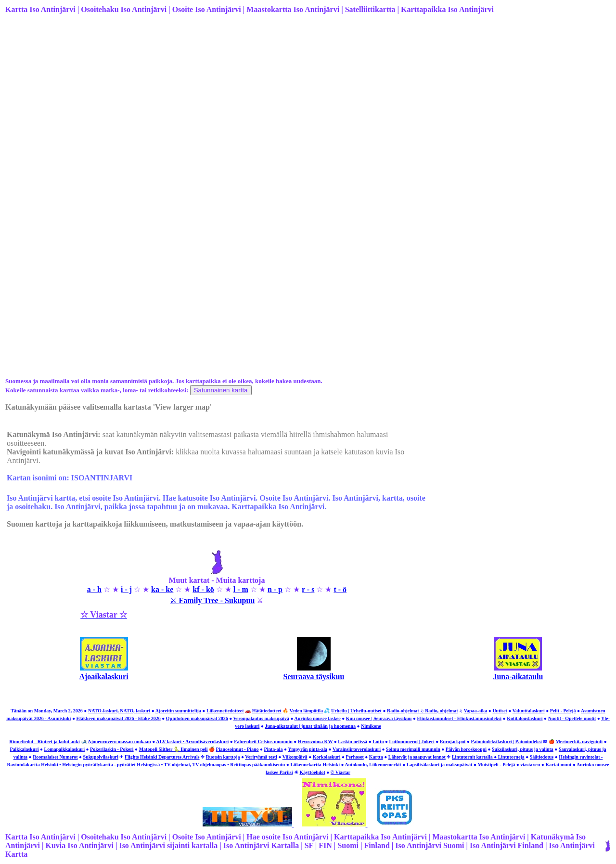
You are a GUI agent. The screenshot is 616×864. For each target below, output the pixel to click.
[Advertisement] (294, 98)
